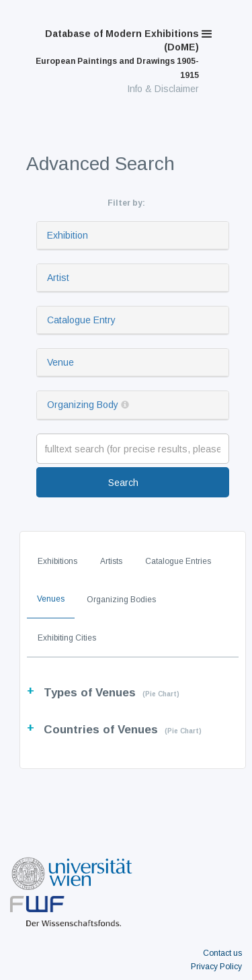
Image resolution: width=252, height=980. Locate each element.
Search (123, 483)
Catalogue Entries (178, 561)
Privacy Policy (216, 967)
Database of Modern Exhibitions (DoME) (117, 54)
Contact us (222, 953)
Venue (60, 362)
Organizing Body (83, 405)
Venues (51, 599)
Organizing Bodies (121, 600)
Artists (111, 561)
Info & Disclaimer (163, 89)
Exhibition (68, 235)
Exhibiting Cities (67, 638)
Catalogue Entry (81, 320)
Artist (58, 278)
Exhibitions (57, 561)
